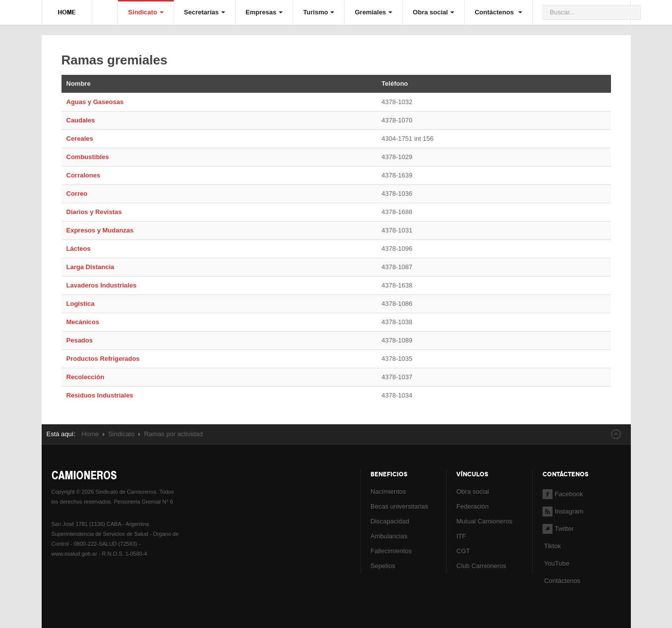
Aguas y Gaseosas (95, 102)
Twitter (558, 529)
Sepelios (383, 566)
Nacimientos (388, 491)
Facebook (563, 494)
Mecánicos (83, 322)
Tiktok (552, 546)
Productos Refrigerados (103, 359)
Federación (472, 506)
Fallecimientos (391, 551)
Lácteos (79, 249)
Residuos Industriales (100, 395)
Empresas (264, 12)
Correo (77, 194)
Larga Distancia (91, 267)
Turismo (319, 12)
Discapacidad (390, 521)
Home (90, 434)
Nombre (79, 84)
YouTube (556, 563)
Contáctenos (498, 12)
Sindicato (146, 12)
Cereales (80, 139)
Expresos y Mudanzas (100, 230)
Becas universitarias (399, 506)
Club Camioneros (481, 566)
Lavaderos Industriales (102, 285)
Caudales (81, 120)
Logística (81, 304)
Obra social (433, 12)
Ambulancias (389, 536)
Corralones (84, 175)
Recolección (86, 377)
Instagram (563, 511)
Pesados (80, 340)
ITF (461, 536)
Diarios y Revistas (94, 212)
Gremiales (373, 12)
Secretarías (205, 12)
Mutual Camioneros (484, 521)
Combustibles (88, 157)
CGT (463, 551)
